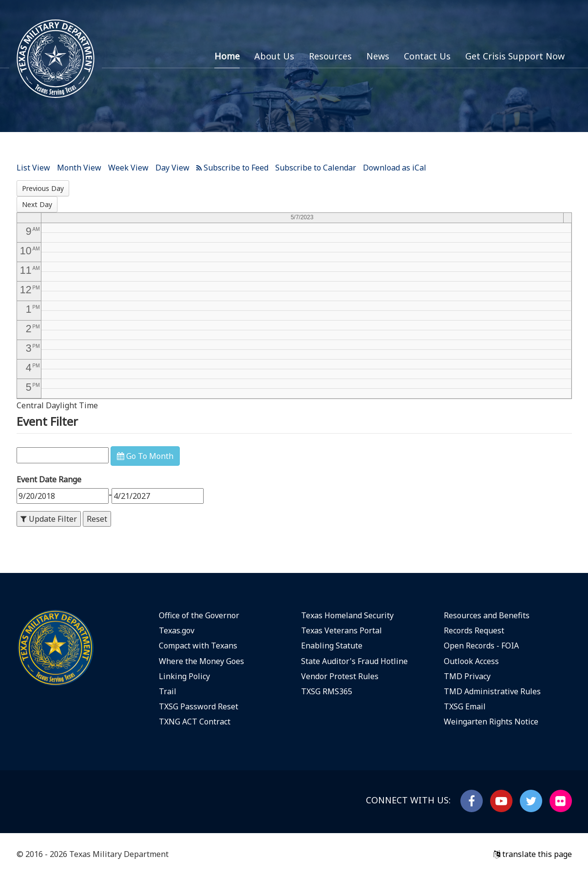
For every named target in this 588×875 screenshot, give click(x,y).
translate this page (533, 854)
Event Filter (47, 421)
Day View (172, 168)
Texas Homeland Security (347, 615)
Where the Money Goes (201, 661)
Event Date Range (49, 479)
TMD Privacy (467, 676)
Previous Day (43, 188)
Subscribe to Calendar (316, 168)
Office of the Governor (199, 615)
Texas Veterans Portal (341, 630)
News (378, 56)
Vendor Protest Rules (340, 676)
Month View (79, 168)
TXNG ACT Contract (195, 722)
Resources (330, 56)
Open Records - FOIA (481, 646)
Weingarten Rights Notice (491, 722)
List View (33, 168)
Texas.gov (177, 630)
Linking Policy (184, 676)
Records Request (474, 630)
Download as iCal (395, 168)
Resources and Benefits (487, 615)
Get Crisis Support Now (515, 56)
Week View (128, 168)
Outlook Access (471, 661)
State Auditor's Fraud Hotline (354, 661)
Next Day (37, 204)
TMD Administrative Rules (492, 691)
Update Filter (49, 519)
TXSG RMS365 (327, 691)
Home (227, 56)
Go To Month (145, 456)
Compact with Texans (198, 646)
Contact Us (427, 56)
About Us (274, 56)
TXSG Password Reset (199, 706)
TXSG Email (465, 706)
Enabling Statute (332, 646)
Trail (168, 691)
